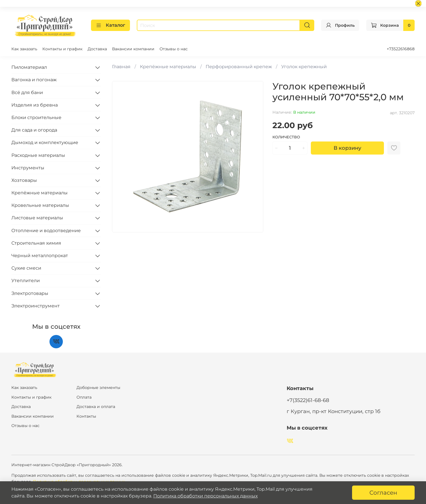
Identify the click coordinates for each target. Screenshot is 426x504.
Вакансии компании (133, 49)
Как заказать (24, 49)
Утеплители (26, 281)
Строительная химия (36, 243)
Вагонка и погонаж (34, 80)
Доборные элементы (98, 388)
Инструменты (28, 168)
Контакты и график (62, 49)
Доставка (97, 49)
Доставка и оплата (96, 407)
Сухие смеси (26, 268)
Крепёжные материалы (168, 67)
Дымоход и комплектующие (45, 142)
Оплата (84, 397)
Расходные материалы (38, 155)
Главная (121, 67)
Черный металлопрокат (40, 256)
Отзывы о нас (174, 49)
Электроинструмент (36, 306)
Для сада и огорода (34, 130)
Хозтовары (24, 180)
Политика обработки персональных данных (205, 496)
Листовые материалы (37, 218)
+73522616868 (401, 49)
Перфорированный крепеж (239, 67)
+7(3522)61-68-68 (308, 400)
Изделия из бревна (35, 105)
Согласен (383, 493)
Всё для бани (27, 92)
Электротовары (30, 293)
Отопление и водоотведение (46, 231)
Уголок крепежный (304, 67)
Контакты (86, 416)
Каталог (110, 25)
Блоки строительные (36, 117)
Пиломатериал (29, 67)
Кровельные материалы (40, 205)
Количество (286, 137)
